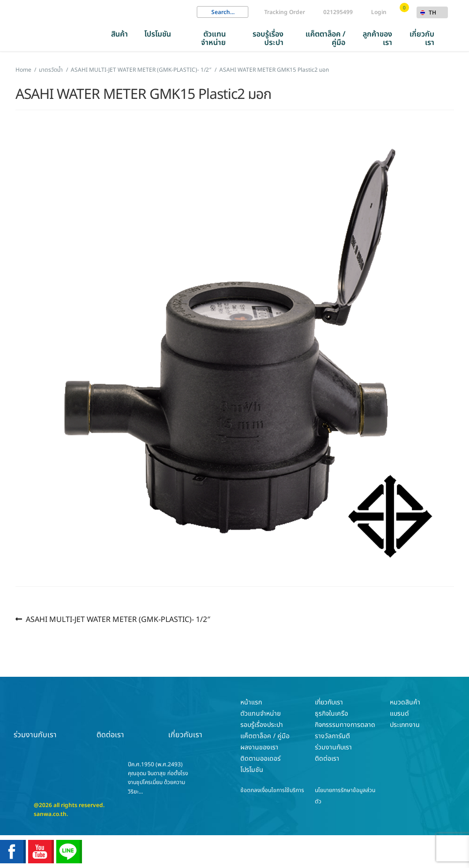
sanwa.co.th (50, 814)
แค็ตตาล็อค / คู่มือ (325, 38)
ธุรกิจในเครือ (331, 714)
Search (204, 12)
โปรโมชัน (158, 34)
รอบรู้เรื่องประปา (268, 38)
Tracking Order (285, 12)
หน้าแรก (251, 702)
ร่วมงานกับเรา (35, 718)
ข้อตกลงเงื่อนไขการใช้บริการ (272, 790)
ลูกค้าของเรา (377, 38)
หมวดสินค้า (405, 702)
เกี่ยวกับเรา (422, 38)
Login (379, 12)
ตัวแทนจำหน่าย (213, 38)
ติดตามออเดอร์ (261, 759)
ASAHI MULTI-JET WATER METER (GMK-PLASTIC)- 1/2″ (118, 619)
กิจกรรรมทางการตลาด (345, 725)
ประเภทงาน (405, 725)
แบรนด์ (399, 714)
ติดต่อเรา (110, 718)
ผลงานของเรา (259, 747)
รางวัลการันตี (332, 736)
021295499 (338, 12)
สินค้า (119, 34)
